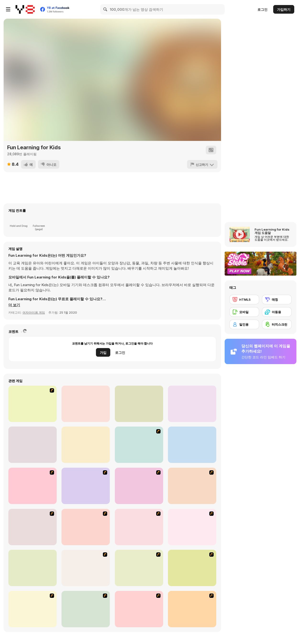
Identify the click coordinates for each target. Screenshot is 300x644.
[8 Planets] (86, 486)
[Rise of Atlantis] (86, 568)
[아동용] (277, 312)
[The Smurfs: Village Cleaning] (33, 445)
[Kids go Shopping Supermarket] (192, 404)
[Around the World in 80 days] (139, 568)
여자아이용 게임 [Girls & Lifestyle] (34, 312)
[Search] (106, 9)
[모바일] (244, 312)
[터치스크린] (277, 324)
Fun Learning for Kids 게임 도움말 (272, 231)
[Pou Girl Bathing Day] (33, 404)
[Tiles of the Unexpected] (192, 609)
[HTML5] (244, 300)
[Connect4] (139, 527)
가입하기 (284, 9)
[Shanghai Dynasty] (139, 486)
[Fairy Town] (139, 609)
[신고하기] (202, 164)
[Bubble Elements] (33, 527)
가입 (103, 353)
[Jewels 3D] (139, 445)
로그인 (262, 9)
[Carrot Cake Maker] (139, 404)
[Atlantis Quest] (192, 568)
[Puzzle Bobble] (33, 486)
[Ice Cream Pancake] (86, 404)
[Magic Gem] (86, 527)
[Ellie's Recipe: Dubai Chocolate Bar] (86, 445)
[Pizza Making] (86, 609)
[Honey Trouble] (33, 568)
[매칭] (277, 300)
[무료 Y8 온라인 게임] (25, 9)
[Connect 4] (192, 445)
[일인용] (244, 324)
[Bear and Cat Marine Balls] (192, 486)
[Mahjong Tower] (192, 527)
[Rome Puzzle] (33, 609)
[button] (14, 305)
